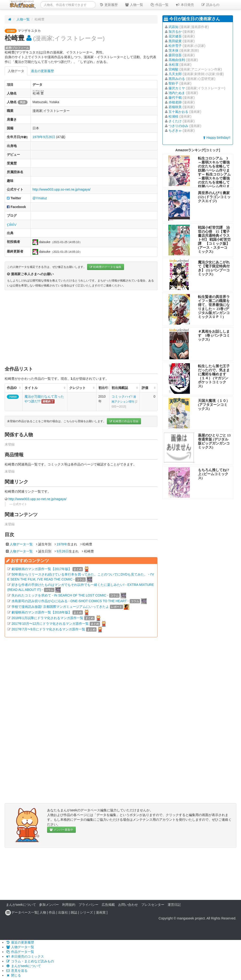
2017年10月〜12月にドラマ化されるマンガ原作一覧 (50, 624)
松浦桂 (173, 116)
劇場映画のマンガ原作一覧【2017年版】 (42, 569)
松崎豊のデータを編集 (106, 267)
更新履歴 (108, 5)
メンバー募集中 (61, 830)
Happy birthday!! (217, 138)
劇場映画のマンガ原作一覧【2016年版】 (42, 612)
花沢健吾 (175, 36)
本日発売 (185, 5)
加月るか (175, 32)
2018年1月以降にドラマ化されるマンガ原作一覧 (47, 618)
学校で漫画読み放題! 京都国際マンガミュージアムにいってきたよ (60, 607)
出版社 (63, 912)
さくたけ (175, 121)
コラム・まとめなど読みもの (30, 961)
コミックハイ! (125, 401)
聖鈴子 (173, 83)
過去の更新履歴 (42, 71)
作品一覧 (159, 5)
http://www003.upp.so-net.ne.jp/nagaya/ (62, 189)
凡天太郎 (175, 74)
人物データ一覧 (21, 544)
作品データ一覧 (20, 952)
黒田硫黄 (175, 41)
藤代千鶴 (175, 98)
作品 (52, 912)
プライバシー (88, 905)
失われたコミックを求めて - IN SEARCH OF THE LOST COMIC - (60, 595)
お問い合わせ (128, 905)
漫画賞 (101, 912)
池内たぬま (177, 93)
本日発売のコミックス (25, 956)
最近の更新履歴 (20, 942)
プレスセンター (153, 905)
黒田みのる (177, 79)
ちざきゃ (175, 131)
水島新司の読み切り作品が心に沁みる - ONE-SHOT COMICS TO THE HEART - (70, 601)
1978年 (38, 137)
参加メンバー (49, 905)
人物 (43, 912)
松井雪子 (175, 46)
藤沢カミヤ (177, 88)
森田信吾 (175, 55)
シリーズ (86, 912)
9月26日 (49, 137)
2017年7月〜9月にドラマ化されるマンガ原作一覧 (48, 629)
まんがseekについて (21, 905)
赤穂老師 (175, 102)
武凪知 (173, 27)
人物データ (16, 71)
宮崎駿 (173, 69)
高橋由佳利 (177, 60)
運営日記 (174, 905)
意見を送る (17, 971)
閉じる (13, 975)
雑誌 (74, 912)
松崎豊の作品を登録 (124, 421)
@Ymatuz (40, 198)
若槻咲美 (175, 107)
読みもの (210, 5)
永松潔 (173, 65)
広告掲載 (108, 905)
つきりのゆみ (178, 126)
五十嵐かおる (178, 112)
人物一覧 (134, 5)
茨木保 (173, 50)
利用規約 (69, 905)
